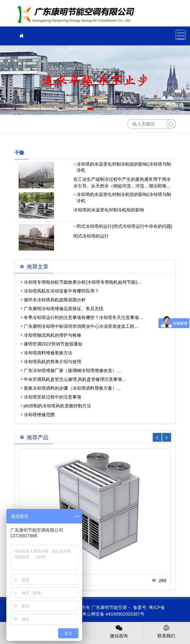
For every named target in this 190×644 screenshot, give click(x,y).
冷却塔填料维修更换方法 (48, 353)
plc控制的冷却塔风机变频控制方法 (58, 406)
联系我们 (166, 631)
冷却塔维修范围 (39, 415)
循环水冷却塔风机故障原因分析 (55, 300)
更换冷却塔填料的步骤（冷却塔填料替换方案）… (72, 388)
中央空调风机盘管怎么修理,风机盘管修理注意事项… (75, 379)
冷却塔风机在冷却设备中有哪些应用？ (61, 291)
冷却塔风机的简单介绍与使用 (52, 362)
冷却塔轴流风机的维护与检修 (52, 335)
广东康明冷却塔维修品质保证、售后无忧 (64, 309)
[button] (91, 109)
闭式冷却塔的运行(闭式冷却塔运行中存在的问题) (124, 226)
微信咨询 (119, 631)
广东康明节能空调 (78, 15)
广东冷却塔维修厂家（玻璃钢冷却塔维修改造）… (72, 370)
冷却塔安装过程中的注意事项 (52, 397)
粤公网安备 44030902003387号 (110, 614)
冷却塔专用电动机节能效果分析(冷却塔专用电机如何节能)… (83, 282)
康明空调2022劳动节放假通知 (53, 344)
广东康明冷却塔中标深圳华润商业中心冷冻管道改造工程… (81, 326)
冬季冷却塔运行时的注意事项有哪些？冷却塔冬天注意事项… (83, 317)
